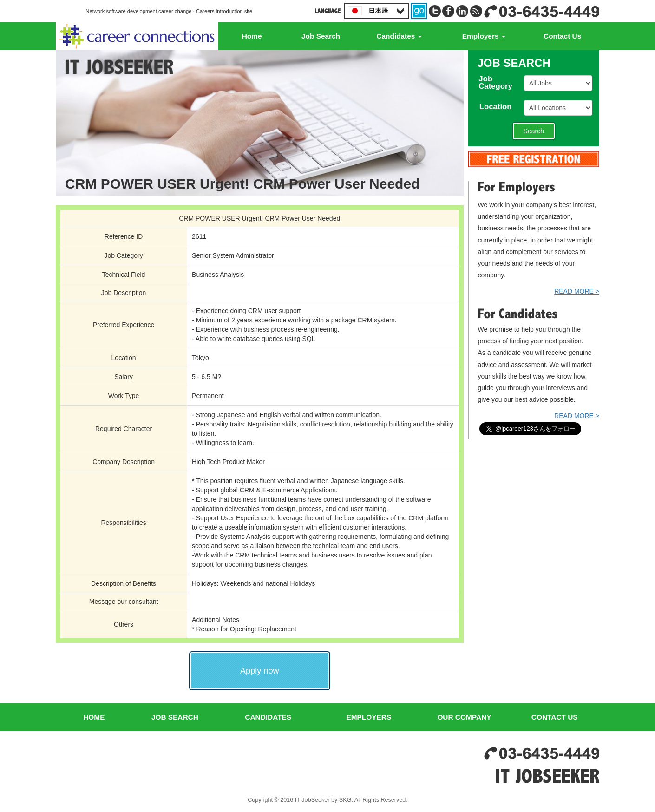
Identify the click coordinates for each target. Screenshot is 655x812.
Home (252, 36)
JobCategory (499, 83)
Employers (484, 36)
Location (500, 107)
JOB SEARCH (175, 717)
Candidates (399, 36)
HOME (94, 717)
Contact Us (562, 36)
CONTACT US (555, 717)
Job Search (321, 36)
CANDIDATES (268, 717)
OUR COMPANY (464, 717)
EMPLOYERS (369, 717)
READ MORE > (577, 291)
